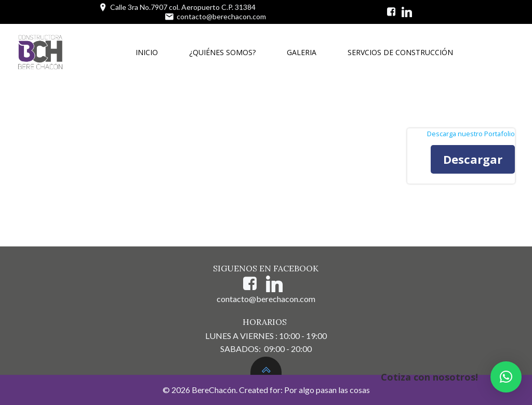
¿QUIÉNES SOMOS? (222, 52)
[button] (506, 377)
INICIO (147, 52)
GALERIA (302, 52)
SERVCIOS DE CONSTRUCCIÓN (400, 52)
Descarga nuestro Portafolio (471, 134)
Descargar (473, 159)
